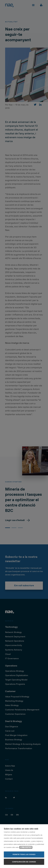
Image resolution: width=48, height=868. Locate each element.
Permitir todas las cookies (24, 854)
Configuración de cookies (24, 862)
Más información (26, 847)
